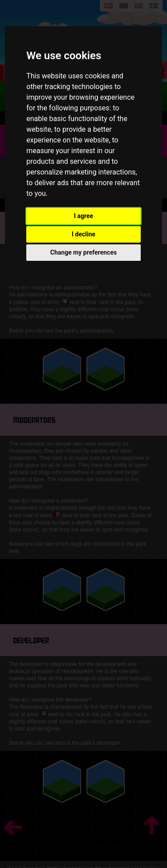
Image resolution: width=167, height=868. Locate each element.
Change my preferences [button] (83, 252)
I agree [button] (83, 216)
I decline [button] (83, 234)
